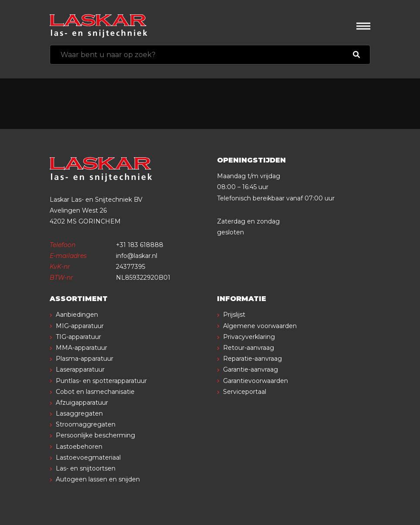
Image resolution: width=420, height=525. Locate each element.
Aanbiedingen (77, 315)
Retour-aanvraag (249, 348)
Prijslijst (234, 315)
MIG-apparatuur (80, 326)
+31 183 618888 (140, 245)
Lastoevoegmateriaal (88, 457)
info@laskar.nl (137, 256)
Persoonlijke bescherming (95, 435)
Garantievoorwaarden (256, 381)
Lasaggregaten (79, 413)
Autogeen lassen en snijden (98, 479)
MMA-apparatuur (81, 348)
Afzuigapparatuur (82, 403)
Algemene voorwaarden (260, 326)
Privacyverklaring (249, 337)
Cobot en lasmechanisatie (95, 392)
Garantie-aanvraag (251, 369)
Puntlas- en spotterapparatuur (101, 381)
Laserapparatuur (80, 369)
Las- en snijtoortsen (86, 468)
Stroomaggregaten (86, 424)
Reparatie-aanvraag (252, 359)
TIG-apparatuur (78, 337)
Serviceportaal (245, 392)
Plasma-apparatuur (85, 359)
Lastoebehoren (79, 447)
